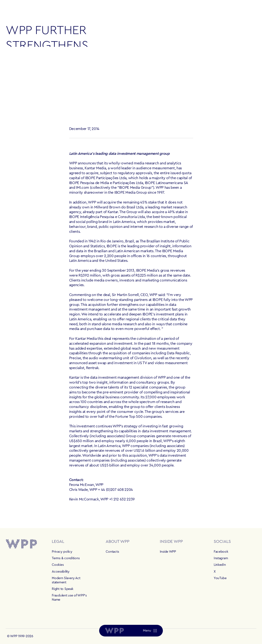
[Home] (114, 631)
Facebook (221, 552)
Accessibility (61, 572)
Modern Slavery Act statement (66, 580)
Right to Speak (62, 589)
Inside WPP (168, 552)
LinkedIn (220, 565)
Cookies (58, 565)
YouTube (220, 578)
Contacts (112, 552)
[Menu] (150, 631)
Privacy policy (62, 552)
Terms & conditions (66, 558)
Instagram (221, 558)
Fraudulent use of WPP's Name (69, 598)
